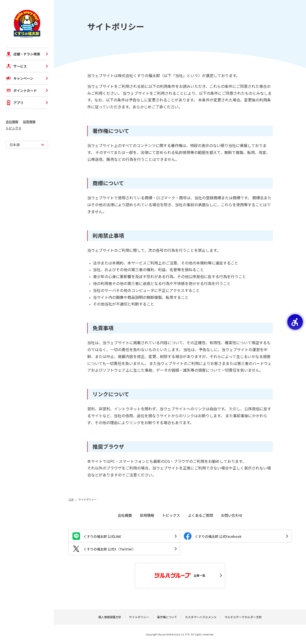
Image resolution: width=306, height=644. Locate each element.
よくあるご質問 (200, 515)
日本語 (15, 145)
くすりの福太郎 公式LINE (97, 536)
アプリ (15, 103)
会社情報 (12, 122)
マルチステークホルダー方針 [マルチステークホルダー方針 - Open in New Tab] (243, 617)
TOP (71, 499)
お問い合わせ (232, 515)
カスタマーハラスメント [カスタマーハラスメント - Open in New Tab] (201, 617)
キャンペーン (19, 78)
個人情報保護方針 (110, 617)
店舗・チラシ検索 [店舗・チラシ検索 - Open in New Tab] (23, 54)
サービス (16, 66)
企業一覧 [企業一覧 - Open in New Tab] (180, 575)
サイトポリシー (139, 617)
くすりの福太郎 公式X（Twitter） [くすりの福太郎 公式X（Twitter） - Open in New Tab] (104, 549)
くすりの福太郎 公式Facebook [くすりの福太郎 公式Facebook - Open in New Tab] (213, 536)
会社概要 (125, 515)
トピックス (14, 128)
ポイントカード (21, 90)
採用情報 (29, 122)
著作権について (167, 617)
